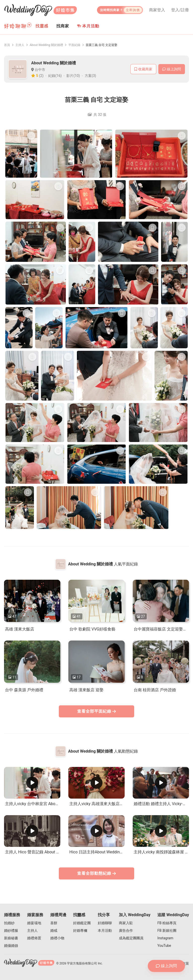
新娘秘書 (11, 938)
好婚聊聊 (105, 923)
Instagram (165, 938)
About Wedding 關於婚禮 (46, 45)
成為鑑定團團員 (131, 938)
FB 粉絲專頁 (167, 923)
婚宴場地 (34, 923)
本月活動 (88, 26)
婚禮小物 (57, 938)
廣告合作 (126, 930)
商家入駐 (126, 923)
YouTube (164, 946)
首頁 (7, 45)
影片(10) (73, 76)
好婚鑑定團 (82, 923)
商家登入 (157, 10)
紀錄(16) (55, 76)
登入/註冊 (180, 10)
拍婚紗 (9, 923)
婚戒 (54, 930)
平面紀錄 (74, 45)
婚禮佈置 (34, 938)
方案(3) (90, 76)
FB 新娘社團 (167, 930)
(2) (41, 76)
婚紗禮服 (11, 930)
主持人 (20, 45)
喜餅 (54, 923)
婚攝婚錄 (11, 946)
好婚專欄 (80, 930)
